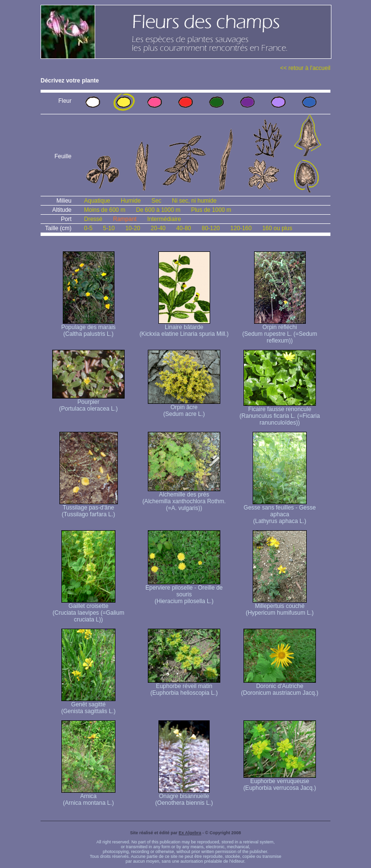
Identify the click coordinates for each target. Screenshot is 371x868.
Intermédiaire (164, 219)
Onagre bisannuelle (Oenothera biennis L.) (184, 797)
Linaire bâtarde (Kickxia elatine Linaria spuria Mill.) (184, 328)
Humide (131, 201)
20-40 (158, 228)
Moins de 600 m (105, 210)
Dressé (93, 219)
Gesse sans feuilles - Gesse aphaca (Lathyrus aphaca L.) (279, 512)
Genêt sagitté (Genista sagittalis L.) (89, 705)
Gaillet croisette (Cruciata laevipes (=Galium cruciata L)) (88, 610)
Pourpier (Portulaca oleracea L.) (88, 403)
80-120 (210, 228)
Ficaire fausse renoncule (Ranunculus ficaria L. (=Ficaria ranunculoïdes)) (280, 413)
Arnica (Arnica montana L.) (88, 797)
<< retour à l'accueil (305, 68)
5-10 (109, 228)
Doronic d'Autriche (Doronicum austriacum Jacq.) (280, 687)
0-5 (88, 228)
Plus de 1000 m (211, 210)
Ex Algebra (190, 833)
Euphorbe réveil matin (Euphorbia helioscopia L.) (184, 687)
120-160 (241, 228)
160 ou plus (277, 228)
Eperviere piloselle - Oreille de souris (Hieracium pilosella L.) (184, 592)
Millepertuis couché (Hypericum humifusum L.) (280, 607)
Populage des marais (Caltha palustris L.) (89, 328)
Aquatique (97, 201)
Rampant (125, 219)
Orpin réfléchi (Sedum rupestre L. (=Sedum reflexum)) (279, 331)
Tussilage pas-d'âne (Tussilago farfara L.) (89, 508)
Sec (156, 201)
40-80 (184, 228)
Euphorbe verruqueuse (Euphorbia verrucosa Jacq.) (280, 782)
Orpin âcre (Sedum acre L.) (184, 408)
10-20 (133, 228)
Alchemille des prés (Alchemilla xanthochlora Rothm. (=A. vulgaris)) (184, 499)
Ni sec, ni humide (194, 201)
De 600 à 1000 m (158, 210)
